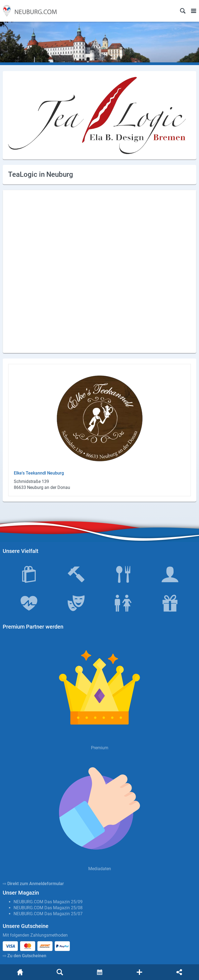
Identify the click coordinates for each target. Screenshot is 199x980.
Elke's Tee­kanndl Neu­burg (39, 473)
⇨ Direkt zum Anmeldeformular (33, 884)
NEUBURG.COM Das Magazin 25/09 (48, 902)
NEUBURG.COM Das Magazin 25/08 (48, 908)
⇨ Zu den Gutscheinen (25, 956)
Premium (100, 748)
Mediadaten (100, 869)
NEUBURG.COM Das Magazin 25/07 (48, 914)
